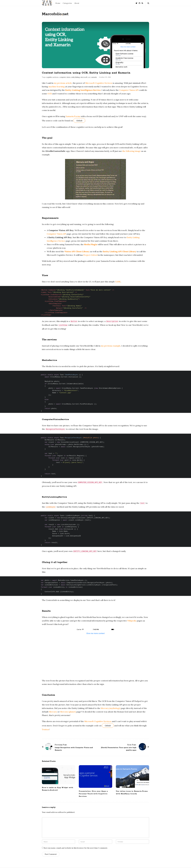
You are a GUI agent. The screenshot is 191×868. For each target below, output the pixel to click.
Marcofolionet (55, 14)
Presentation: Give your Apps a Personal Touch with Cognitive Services (93, 794)
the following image (131, 151)
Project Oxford (90, 255)
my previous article (63, 83)
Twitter (45, 729)
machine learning (57, 87)
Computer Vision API (129, 90)
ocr (89, 77)
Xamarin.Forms (73, 116)
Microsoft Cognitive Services (99, 83)
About (77, 3)
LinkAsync (51, 507)
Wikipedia (132, 621)
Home (58, 3)
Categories (67, 3)
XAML (118, 282)
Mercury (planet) (68, 712)
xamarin (94, 77)
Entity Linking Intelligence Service (83, 90)
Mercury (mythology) (111, 708)
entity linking (75, 77)
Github (79, 121)
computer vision (65, 77)
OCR (50, 94)
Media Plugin (91, 244)
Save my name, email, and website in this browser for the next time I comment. (76, 848)
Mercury (53, 712)
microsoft (84, 77)
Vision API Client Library (77, 251)
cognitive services (52, 77)
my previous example (111, 346)
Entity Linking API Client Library (119, 251)
